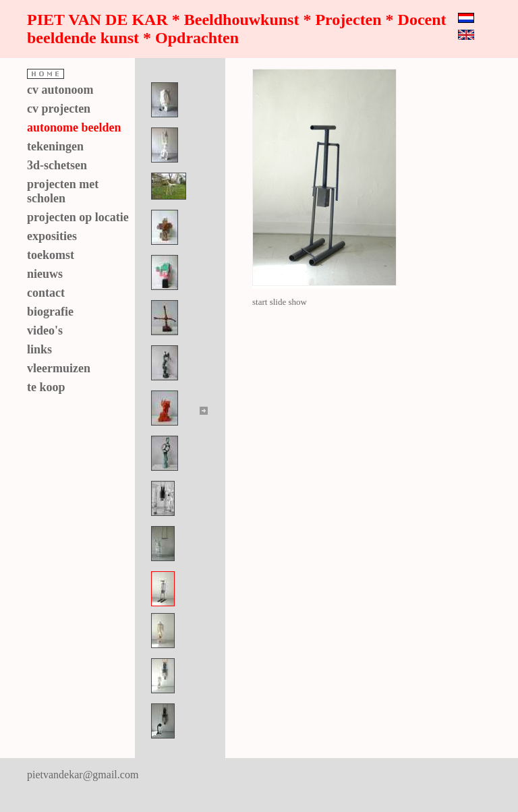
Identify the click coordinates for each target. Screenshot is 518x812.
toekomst (51, 255)
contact (46, 293)
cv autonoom (60, 90)
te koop (46, 387)
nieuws (45, 274)
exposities (52, 236)
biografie (50, 312)
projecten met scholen (63, 191)
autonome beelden (74, 127)
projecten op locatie (78, 217)
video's (45, 330)
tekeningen (55, 146)
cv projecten (59, 109)
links (39, 349)
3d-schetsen (57, 165)
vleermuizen (59, 368)
